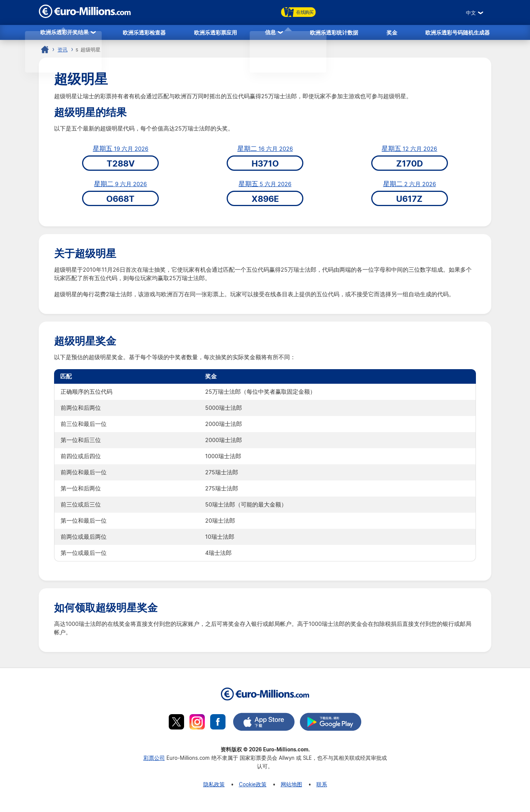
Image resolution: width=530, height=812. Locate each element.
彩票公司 (154, 760)
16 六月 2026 (265, 151)
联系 (322, 786)
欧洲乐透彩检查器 (144, 33)
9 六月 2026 (120, 186)
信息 (270, 33)
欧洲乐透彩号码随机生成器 (458, 33)
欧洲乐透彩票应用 (216, 33)
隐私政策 (214, 786)
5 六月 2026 (265, 186)
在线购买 (298, 12)
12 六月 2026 (409, 151)
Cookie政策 (253, 786)
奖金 (392, 33)
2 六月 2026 (410, 186)
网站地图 (291, 786)
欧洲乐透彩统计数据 (334, 33)
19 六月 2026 (121, 151)
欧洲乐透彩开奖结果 (64, 33)
